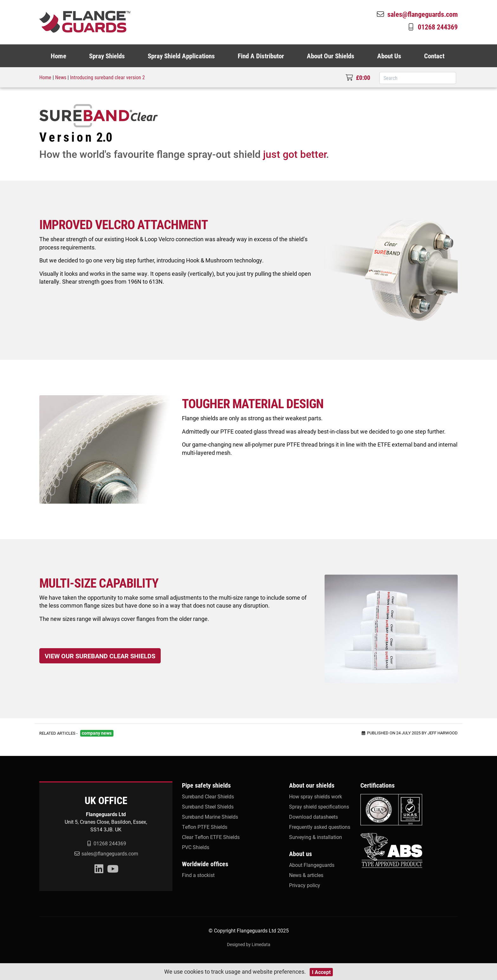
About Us (389, 56)
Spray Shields (107, 56)
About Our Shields (331, 56)
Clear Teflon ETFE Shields (211, 837)
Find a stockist (198, 875)
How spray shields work (316, 796)
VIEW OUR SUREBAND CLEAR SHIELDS (100, 656)
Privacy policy (305, 885)
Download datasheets (313, 817)
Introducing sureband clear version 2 (107, 77)
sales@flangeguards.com (417, 14)
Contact (434, 56)
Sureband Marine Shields (210, 817)
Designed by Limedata (249, 944)
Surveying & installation (316, 837)
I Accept (321, 972)
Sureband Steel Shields (208, 806)
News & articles (306, 875)
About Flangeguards (312, 865)
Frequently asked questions (320, 827)
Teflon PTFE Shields (205, 827)
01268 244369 (432, 27)
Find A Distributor (261, 56)
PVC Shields (196, 847)
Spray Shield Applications (181, 56)
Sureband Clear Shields (208, 796)
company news (97, 733)
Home (58, 56)
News (61, 77)
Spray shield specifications (319, 806)
